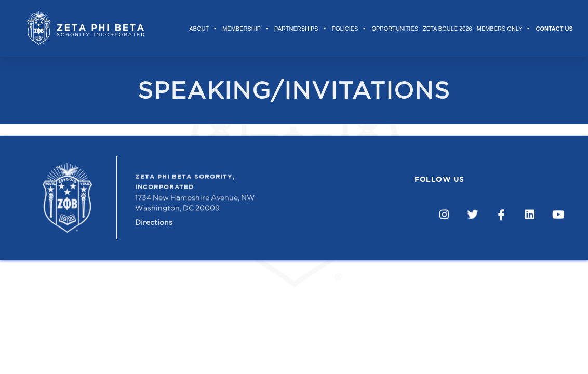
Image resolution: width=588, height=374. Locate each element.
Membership (246, 29)
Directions (154, 222)
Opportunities (395, 29)
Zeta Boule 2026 (447, 29)
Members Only (504, 29)
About (203, 29)
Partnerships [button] (301, 29)
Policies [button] (350, 29)
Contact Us (554, 29)
